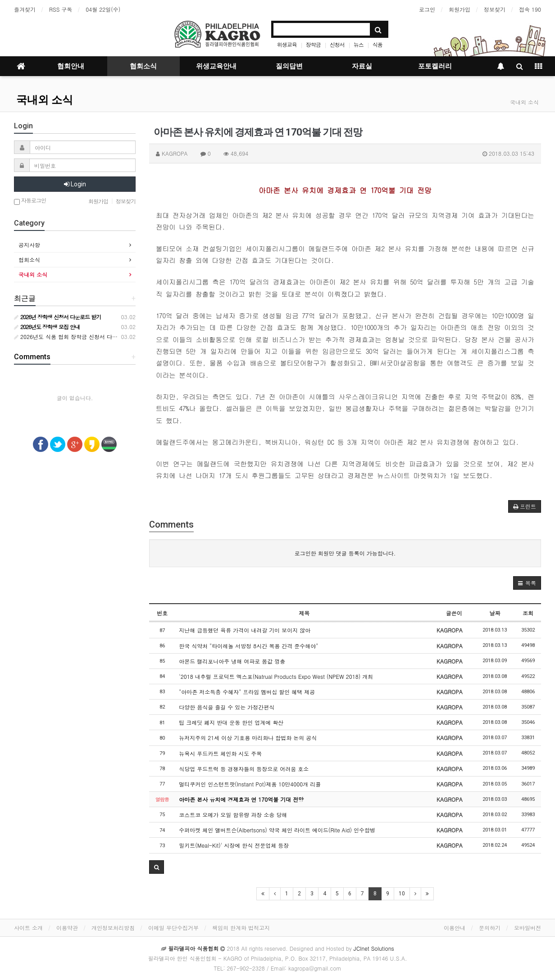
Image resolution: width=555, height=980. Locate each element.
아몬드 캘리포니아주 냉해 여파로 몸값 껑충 (232, 661)
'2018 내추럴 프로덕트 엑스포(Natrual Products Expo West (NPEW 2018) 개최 (276, 676)
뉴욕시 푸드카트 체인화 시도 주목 (220, 753)
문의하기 (490, 928)
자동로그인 (30, 201)
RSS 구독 (61, 9)
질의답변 (289, 66)
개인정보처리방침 (113, 928)
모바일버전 (528, 928)
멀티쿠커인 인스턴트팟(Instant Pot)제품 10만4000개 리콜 (250, 784)
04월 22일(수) (103, 9)
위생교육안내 (216, 66)
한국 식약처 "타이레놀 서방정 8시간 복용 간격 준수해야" (248, 646)
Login (75, 184)
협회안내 (71, 66)
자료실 (362, 66)
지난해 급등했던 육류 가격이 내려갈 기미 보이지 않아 (245, 630)
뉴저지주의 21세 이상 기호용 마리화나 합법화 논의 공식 (248, 738)
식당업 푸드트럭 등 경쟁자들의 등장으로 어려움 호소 (244, 769)
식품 (378, 44)
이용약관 (67, 928)
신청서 (337, 44)
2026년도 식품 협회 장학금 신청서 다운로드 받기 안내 (84, 336)
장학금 (313, 44)
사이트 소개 (28, 928)
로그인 (427, 9)
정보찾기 (495, 9)
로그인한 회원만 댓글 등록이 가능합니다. (345, 553)
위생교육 (287, 44)
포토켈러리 (435, 66)
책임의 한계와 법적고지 (241, 928)
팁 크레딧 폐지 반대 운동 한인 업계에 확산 (231, 722)
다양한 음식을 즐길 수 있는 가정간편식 (227, 707)
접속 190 (530, 9)
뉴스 (359, 44)
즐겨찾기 (25, 9)
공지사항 (29, 245)
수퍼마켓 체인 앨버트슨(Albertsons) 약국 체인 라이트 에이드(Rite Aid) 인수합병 (277, 830)
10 (402, 894)
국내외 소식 (45, 100)
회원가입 (459, 9)
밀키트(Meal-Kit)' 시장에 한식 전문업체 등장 (234, 845)
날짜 (495, 613)
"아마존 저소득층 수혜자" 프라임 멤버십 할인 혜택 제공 (247, 692)
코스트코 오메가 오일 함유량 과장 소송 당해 (233, 815)
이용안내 (455, 928)
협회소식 (143, 66)
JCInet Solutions (374, 948)
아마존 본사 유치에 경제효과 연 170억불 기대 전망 (241, 799)
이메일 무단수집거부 (173, 928)
